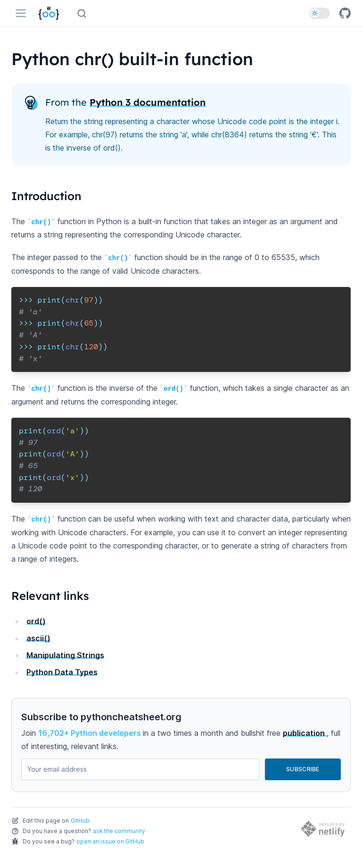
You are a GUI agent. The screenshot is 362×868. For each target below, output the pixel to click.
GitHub (80, 821)
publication (305, 733)
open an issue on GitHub (110, 841)
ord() (36, 621)
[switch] (320, 13)
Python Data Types (62, 672)
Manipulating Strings (65, 655)
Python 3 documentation (148, 102)
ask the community (119, 831)
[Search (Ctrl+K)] (82, 13)
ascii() (38, 638)
